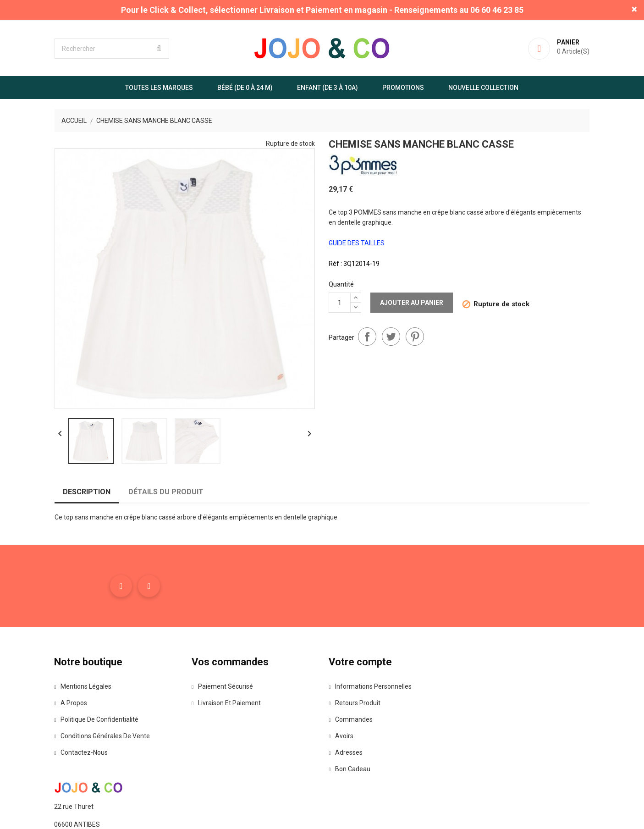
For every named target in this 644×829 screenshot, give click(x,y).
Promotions (404, 88)
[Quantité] (340, 303)
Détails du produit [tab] (165, 492)
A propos (71, 703)
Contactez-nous (81, 753)
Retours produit (355, 703)
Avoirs (341, 736)
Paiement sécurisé (222, 687)
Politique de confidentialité (96, 720)
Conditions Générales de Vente (102, 736)
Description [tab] (86, 492)
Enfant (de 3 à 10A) (328, 88)
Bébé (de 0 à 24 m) (245, 88)
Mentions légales (83, 687)
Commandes (351, 720)
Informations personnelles (371, 687)
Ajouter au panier (412, 303)
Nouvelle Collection (484, 88)
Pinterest (415, 337)
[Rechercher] (111, 49)
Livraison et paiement (226, 703)
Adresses (346, 753)
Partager (368, 337)
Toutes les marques (160, 88)
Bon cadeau (350, 769)
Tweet (391, 337)
